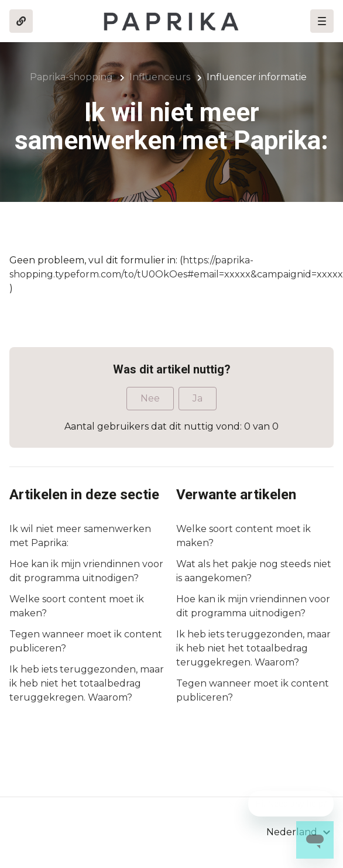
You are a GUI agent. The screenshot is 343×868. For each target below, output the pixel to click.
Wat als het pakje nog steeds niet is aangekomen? (254, 571)
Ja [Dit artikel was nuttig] (198, 398)
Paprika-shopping (71, 77)
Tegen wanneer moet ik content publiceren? (86, 641)
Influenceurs (160, 77)
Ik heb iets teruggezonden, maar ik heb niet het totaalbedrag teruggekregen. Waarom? (87, 683)
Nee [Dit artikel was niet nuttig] (150, 398)
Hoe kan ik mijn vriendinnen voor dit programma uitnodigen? (86, 571)
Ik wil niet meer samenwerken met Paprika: (80, 536)
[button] (322, 21)
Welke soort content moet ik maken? (77, 606)
